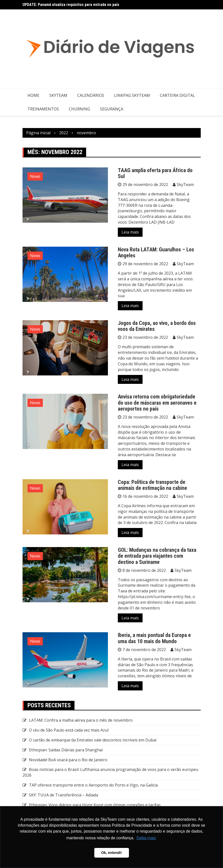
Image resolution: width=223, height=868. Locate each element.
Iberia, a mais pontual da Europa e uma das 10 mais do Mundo (154, 638)
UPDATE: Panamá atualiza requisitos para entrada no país (71, 5)
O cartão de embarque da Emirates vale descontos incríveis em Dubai (93, 740)
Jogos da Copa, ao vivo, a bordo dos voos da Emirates (157, 326)
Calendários (91, 95)
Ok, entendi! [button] (111, 853)
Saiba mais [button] (146, 838)
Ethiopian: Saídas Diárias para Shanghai (66, 750)
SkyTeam (58, 95)
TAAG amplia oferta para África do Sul (155, 173)
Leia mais (130, 232)
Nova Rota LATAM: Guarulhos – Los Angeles (156, 252)
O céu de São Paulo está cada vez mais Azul (69, 730)
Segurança (112, 109)
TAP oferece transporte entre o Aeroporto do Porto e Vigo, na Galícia (93, 785)
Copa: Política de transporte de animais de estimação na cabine (152, 485)
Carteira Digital (177, 95)
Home (33, 95)
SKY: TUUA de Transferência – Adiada (63, 795)
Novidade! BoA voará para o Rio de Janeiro (68, 760)
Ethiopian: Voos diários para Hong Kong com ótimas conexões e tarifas (95, 805)
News (35, 176)
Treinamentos (43, 109)
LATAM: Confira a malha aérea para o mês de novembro (81, 720)
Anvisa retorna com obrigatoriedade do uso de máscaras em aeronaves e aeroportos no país (157, 403)
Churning (79, 109)
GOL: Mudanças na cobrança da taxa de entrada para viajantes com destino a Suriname (157, 556)
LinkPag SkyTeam (132, 95)
